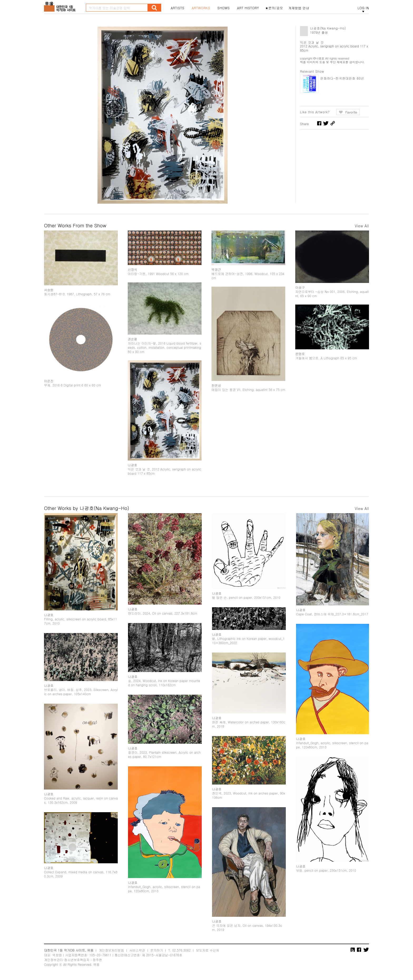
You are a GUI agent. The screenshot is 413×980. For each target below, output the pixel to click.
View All (362, 226)
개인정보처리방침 (111, 950)
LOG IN (363, 8)
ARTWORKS (201, 8)
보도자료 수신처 (208, 950)
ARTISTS (178, 8)
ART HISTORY (248, 8)
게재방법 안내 (299, 8)
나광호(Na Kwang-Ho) (328, 28)
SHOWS (224, 8)
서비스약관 (137, 950)
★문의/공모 (274, 8)
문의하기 (157, 950)
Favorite (351, 112)
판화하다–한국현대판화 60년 (342, 78)
